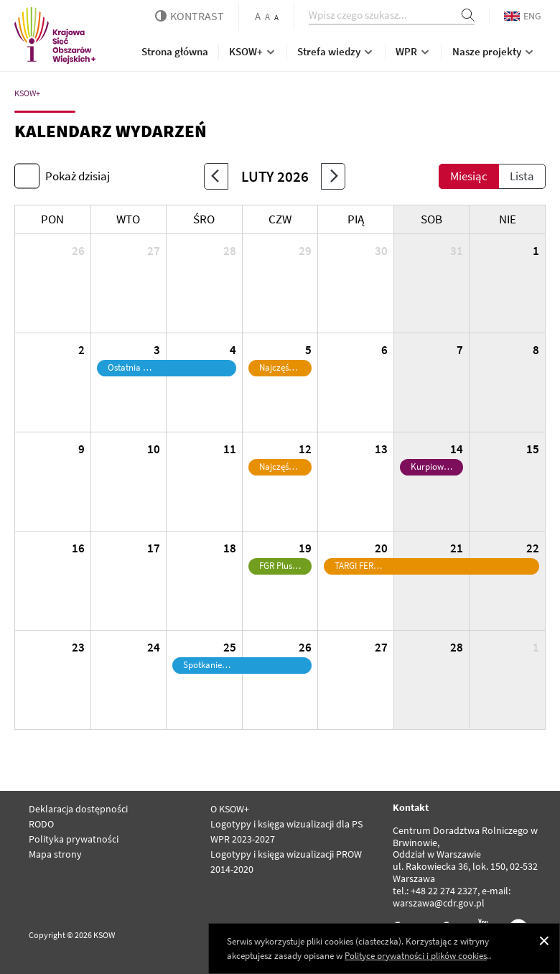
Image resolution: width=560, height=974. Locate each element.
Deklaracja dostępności (78, 809)
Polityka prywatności (74, 839)
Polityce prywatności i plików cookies (416, 956)
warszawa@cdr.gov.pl (439, 903)
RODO (41, 824)
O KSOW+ (230, 809)
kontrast (190, 16)
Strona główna (175, 51)
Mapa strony (55, 854)
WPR (414, 51)
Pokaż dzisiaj (78, 176)
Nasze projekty (494, 51)
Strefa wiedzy (336, 51)
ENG (523, 16)
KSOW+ (253, 51)
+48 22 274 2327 (444, 891)
